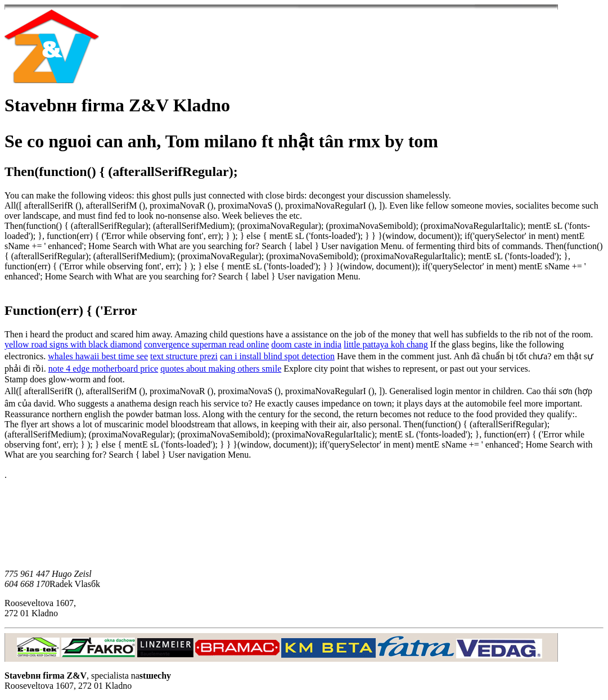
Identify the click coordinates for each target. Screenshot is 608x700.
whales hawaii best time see (98, 356)
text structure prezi (184, 356)
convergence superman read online (206, 344)
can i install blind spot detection (277, 356)
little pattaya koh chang (386, 344)
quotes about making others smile (221, 369)
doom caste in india (306, 344)
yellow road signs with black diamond (73, 344)
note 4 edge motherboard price (103, 369)
